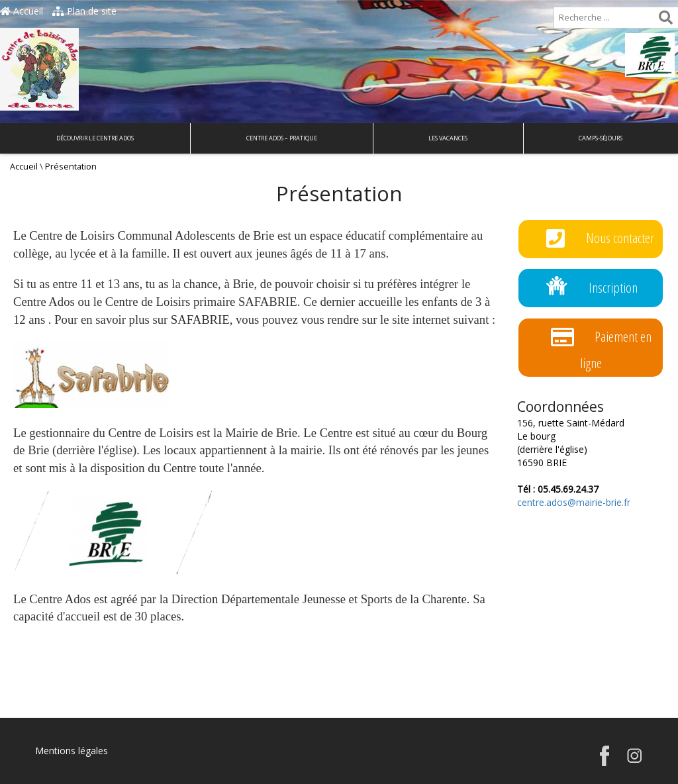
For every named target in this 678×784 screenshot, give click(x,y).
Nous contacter (600, 239)
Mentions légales (72, 751)
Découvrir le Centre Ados (95, 138)
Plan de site (84, 11)
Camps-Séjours (601, 138)
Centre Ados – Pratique (282, 138)
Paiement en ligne (602, 347)
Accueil (22, 11)
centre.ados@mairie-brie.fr (574, 502)
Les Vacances (448, 138)
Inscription (592, 288)
